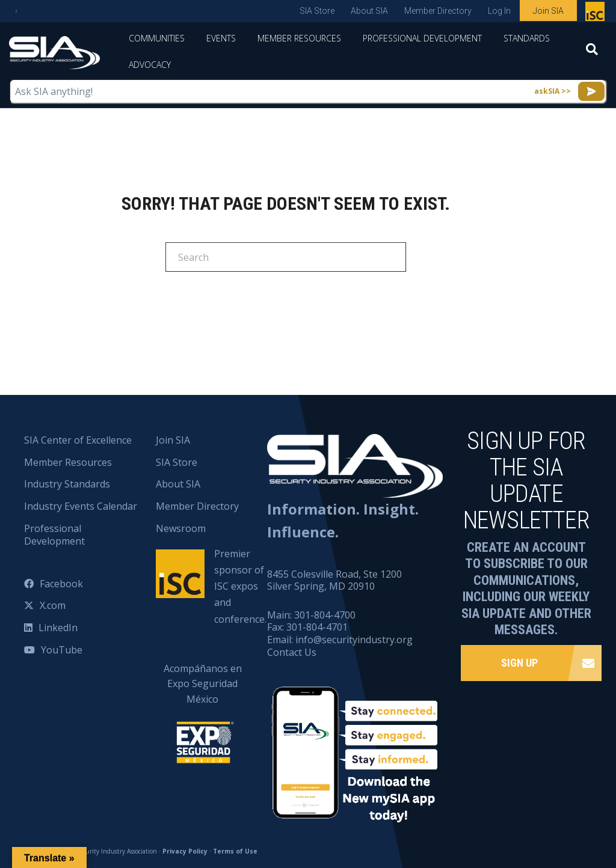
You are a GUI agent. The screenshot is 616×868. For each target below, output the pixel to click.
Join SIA (548, 11)
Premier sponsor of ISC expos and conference (596, 14)
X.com (53, 605)
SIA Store (317, 11)
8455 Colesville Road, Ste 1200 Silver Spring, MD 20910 (334, 580)
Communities (157, 38)
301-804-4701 (317, 627)
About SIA (369, 11)
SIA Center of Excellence (78, 440)
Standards (527, 38)
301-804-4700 (325, 615)
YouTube (62, 650)
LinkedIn (58, 628)
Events (221, 38)
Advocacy (150, 65)
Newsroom (181, 528)
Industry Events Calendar (81, 506)
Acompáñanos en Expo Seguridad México (202, 705)
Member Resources (299, 38)
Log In (499, 11)
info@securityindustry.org (354, 640)
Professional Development (422, 38)
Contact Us (292, 652)
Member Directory (438, 11)
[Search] (592, 53)
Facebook (61, 584)
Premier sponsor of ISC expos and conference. (240, 586)
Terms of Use (235, 851)
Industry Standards (67, 484)
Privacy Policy (185, 851)
